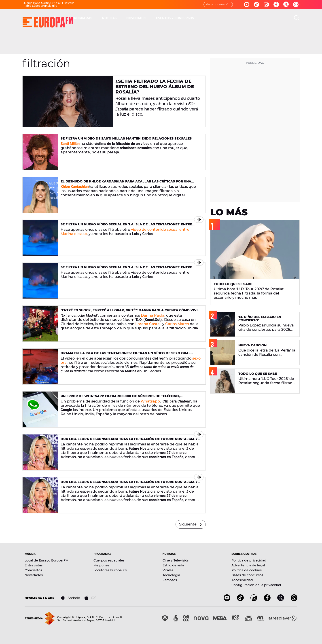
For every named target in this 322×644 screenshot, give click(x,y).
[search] (297, 18)
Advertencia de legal (248, 565)
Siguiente (188, 524)
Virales (168, 570)
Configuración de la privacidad (256, 585)
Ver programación (218, 4)
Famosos (170, 580)
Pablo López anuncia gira (40, 6)
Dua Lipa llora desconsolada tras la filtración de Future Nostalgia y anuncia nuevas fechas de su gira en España (129, 441)
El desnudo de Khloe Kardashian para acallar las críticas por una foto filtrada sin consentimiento (126, 183)
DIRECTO (97, 18)
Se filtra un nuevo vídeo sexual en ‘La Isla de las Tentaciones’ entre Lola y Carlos (126, 226)
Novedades (34, 575)
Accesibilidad (242, 580)
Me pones (101, 565)
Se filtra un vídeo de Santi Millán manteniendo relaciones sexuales (126, 138)
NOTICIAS (173, 18)
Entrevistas (34, 565)
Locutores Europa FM (110, 570)
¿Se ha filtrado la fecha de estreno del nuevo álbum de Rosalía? (155, 87)
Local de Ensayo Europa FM (47, 560)
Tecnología (171, 575)
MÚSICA (120, 18)
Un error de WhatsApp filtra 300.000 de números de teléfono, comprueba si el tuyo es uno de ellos (120, 398)
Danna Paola (153, 315)
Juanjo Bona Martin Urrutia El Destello (49, 3)
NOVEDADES (200, 18)
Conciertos (33, 570)
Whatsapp (150, 401)
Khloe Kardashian (75, 187)
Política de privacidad (249, 560)
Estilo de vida (173, 565)
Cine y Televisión (176, 560)
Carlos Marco (177, 324)
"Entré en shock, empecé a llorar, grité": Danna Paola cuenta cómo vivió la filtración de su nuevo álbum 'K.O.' (130, 312)
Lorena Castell (148, 324)
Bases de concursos (247, 575)
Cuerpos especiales (109, 560)
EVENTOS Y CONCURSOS (239, 18)
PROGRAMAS (146, 18)
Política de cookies (247, 570)
